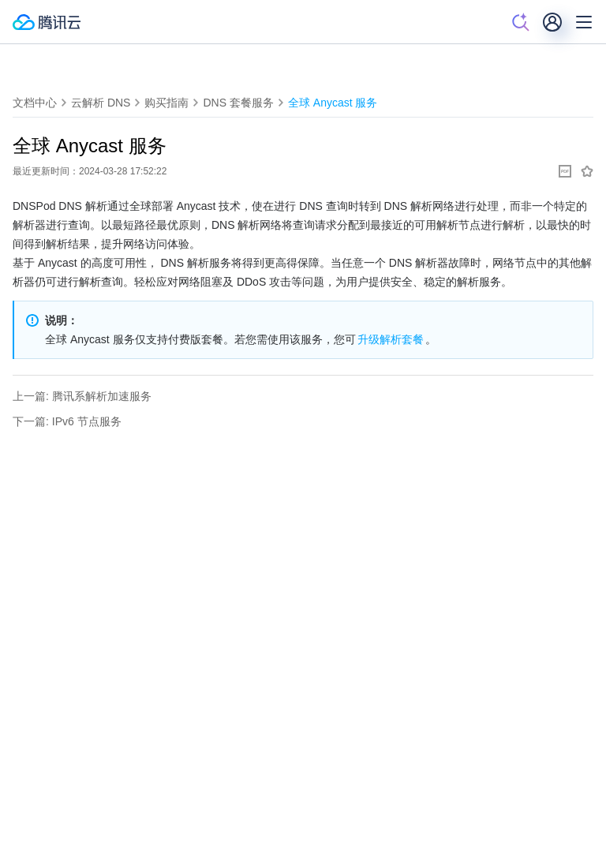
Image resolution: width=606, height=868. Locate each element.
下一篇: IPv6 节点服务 (67, 421)
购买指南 (166, 103)
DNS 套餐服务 (238, 103)
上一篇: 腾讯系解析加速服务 (82, 396)
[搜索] (521, 22)
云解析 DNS (101, 103)
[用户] (552, 22)
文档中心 (35, 103)
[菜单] (584, 22)
